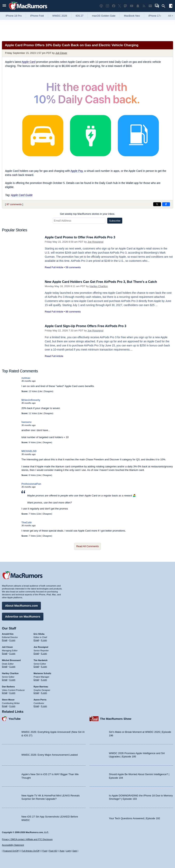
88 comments (73, 312)
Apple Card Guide (22, 195)
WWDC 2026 (60, 16)
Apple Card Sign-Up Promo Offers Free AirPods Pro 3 (87, 326)
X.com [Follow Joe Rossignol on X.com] (44, 653)
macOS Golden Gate (104, 16)
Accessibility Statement (13, 845)
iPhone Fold (37, 16)
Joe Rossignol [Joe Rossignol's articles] (41, 647)
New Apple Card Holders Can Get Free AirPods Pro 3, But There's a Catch (102, 282)
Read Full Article (54, 267)
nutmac (26, 378)
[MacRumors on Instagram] (107, 6)
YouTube (15, 718)
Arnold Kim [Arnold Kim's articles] (8, 634)
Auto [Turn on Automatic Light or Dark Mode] (62, 851)
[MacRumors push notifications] (138, 6)
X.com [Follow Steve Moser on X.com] (12, 706)
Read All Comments (87, 546)
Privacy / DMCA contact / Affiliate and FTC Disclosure (27, 839)
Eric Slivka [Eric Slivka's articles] (39, 634)
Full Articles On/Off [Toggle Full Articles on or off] (31, 851)
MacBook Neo (132, 16)
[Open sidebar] (171, 6)
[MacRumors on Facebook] (114, 6)
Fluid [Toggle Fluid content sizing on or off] (45, 851)
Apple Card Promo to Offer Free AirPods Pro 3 (81, 237)
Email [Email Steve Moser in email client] (5, 706)
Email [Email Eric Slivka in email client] (36, 640)
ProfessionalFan (31, 484)
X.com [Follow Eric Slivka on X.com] (44, 640)
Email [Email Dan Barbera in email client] (5, 693)
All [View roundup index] (171, 16)
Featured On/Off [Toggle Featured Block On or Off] (11, 851)
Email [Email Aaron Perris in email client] (36, 706)
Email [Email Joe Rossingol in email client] (36, 653)
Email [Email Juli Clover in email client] (5, 653)
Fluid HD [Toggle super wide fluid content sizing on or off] (53, 851)
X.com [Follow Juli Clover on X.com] (12, 653)
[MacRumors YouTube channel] (132, 6)
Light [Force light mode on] (68, 851)
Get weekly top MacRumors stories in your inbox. (87, 214)
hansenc (27, 422)
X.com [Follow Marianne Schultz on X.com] (44, 679)
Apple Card (29, 62)
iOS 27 (80, 16)
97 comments (14, 204)
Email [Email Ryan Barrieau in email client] (36, 693)
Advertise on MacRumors (23, 616)
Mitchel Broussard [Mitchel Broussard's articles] (11, 660)
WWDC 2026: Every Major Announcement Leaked (50, 755)
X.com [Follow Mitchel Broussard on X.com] (12, 666)
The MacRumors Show (116, 718)
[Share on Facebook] (166, 204)
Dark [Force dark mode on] (75, 851)
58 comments (73, 267)
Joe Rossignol (95, 242)
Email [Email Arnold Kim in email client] (5, 640)
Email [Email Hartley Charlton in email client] (5, 679)
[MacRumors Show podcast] (101, 6)
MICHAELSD (29, 451)
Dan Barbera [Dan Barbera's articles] (8, 686)
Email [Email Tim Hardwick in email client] (36, 666)
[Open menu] (4, 6)
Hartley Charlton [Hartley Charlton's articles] (10, 673)
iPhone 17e (155, 16)
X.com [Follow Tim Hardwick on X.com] (44, 666)
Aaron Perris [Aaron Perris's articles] (40, 699)
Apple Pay (77, 171)
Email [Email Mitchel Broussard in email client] (5, 666)
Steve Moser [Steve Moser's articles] (8, 699)
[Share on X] (157, 204)
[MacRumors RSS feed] (144, 6)
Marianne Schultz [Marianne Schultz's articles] (42, 673)
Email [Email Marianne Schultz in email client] (36, 679)
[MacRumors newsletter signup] (150, 6)
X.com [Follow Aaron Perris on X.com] (44, 706)
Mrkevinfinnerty (31, 400)
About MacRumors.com (21, 605)
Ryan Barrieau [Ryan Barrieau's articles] (41, 686)
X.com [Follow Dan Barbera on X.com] (12, 693)
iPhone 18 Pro (14, 16)
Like (40, 391)
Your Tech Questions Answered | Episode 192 (135, 818)
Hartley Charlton (99, 286)
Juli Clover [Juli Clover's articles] (7, 647)
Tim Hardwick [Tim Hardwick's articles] (41, 660)
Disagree (48, 391)
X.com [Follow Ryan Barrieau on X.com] (44, 693)
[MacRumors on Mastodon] (125, 6)
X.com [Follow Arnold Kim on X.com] (12, 640)
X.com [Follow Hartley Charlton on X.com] (12, 679)
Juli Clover (61, 53)
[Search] (165, 6)
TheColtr (27, 522)
